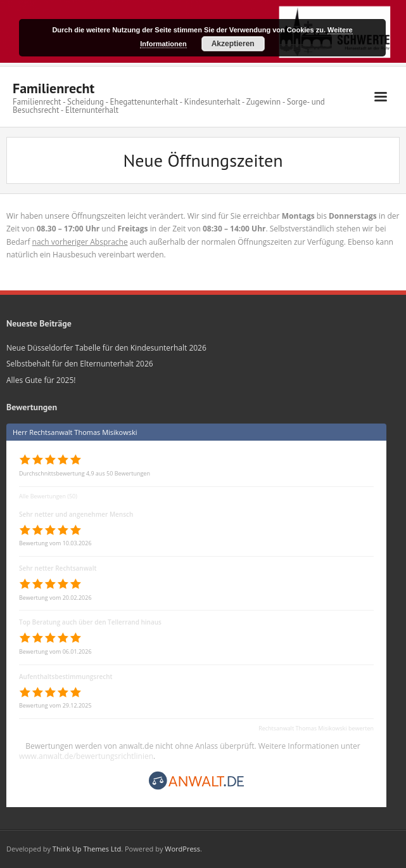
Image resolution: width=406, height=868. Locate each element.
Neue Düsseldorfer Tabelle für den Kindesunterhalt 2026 (106, 348)
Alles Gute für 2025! (41, 380)
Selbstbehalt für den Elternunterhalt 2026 (80, 364)
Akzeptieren (233, 44)
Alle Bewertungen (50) (48, 496)
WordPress (182, 849)
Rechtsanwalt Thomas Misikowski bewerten (316, 728)
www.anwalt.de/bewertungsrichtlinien (86, 756)
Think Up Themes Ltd (87, 849)
